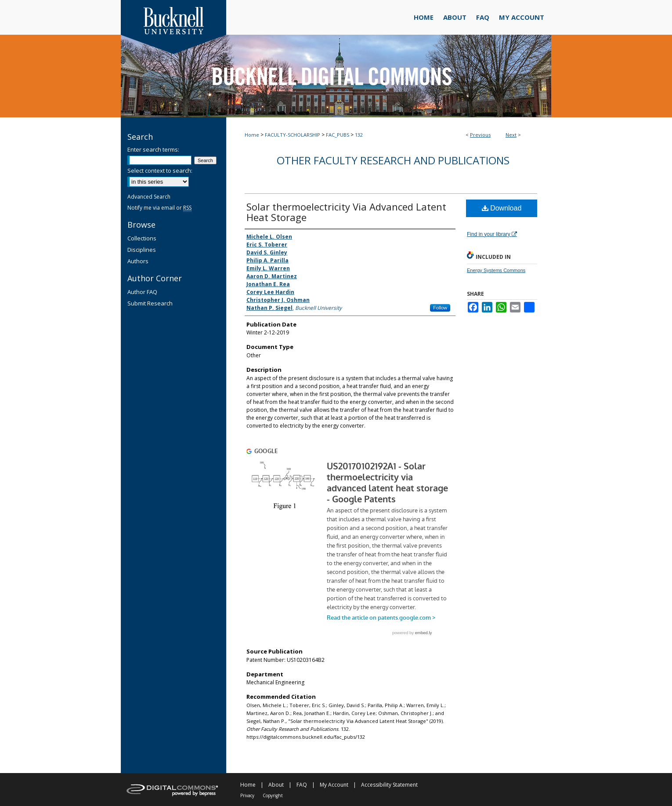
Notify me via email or (159, 208)
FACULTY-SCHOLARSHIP (293, 135)
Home (252, 135)
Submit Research (150, 303)
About (276, 785)
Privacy (247, 795)
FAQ (302, 785)
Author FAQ (142, 292)
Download (502, 208)
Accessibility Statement (389, 785)
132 (359, 135)
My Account (334, 785)
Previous (480, 135)
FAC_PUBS (338, 135)
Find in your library (492, 234)
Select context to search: (160, 171)
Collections (142, 238)
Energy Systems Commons (496, 270)
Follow (440, 308)
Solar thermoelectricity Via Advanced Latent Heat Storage (346, 212)
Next (511, 135)
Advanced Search (149, 197)
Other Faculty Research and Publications (393, 160)
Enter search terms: (153, 149)
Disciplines (142, 250)
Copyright (273, 795)
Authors (138, 261)
